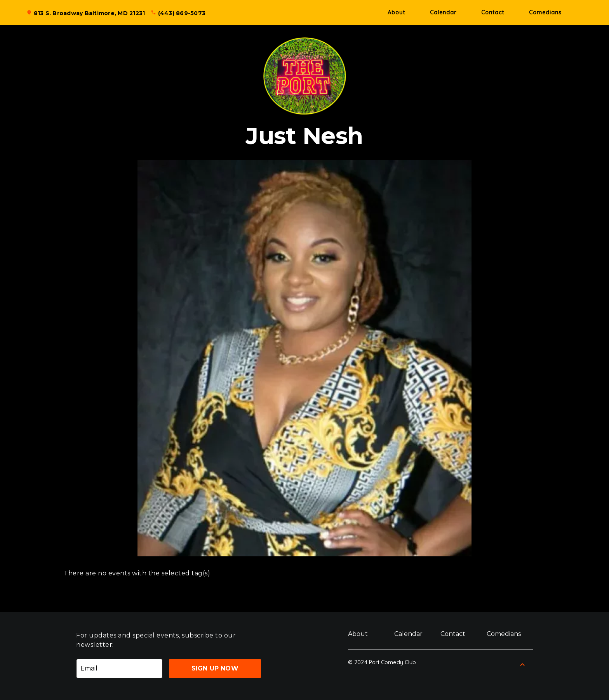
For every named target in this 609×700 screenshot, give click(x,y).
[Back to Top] (522, 665)
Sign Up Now (215, 668)
